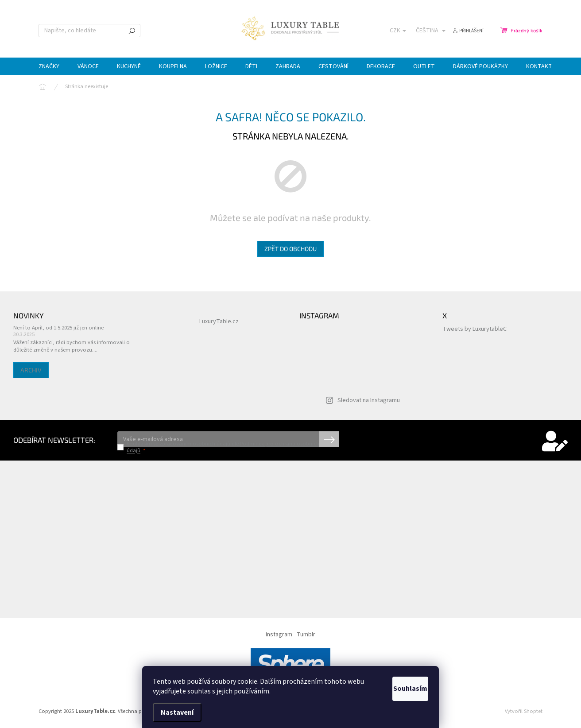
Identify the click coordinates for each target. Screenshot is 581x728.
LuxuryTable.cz (219, 321)
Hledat (132, 31)
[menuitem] (49, 66)
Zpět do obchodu (290, 249)
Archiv (31, 370)
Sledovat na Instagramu (369, 400)
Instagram (279, 635)
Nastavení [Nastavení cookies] (177, 713)
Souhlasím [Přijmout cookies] (400, 689)
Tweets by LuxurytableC (474, 329)
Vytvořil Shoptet (524, 711)
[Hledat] (89, 31)
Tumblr (306, 635)
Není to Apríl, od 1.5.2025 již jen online (58, 328)
